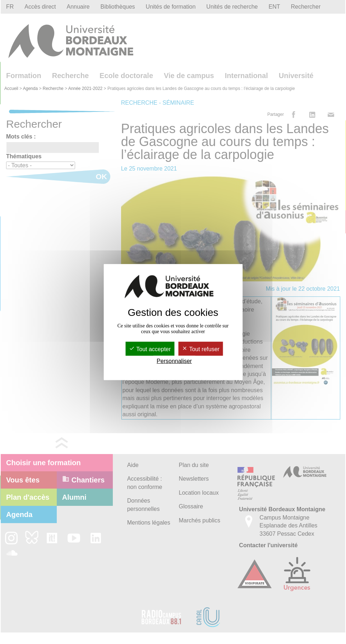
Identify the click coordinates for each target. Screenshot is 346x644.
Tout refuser (201, 349)
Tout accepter (150, 349)
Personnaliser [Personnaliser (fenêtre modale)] (174, 361)
